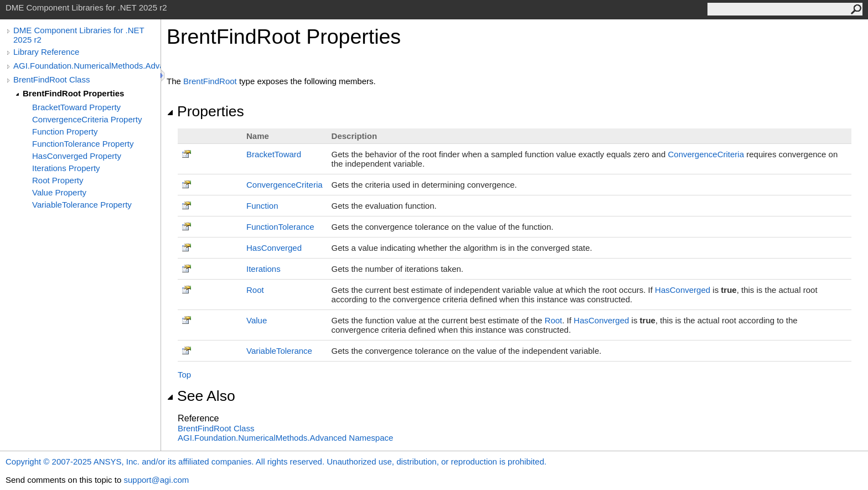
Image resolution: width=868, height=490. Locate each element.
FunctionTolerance (280, 227)
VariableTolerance (279, 351)
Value (257, 320)
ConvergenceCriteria (706, 154)
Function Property (65, 131)
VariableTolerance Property (82, 205)
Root (255, 290)
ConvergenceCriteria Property (87, 119)
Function (262, 206)
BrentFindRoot (210, 81)
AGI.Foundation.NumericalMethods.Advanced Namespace (285, 438)
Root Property (58, 180)
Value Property (59, 192)
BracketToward (274, 154)
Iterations (263, 269)
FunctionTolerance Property (83, 144)
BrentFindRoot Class (51, 79)
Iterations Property (66, 168)
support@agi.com (156, 480)
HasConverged (274, 248)
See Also (201, 396)
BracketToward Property (76, 107)
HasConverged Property (77, 156)
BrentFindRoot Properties (73, 93)
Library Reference (46, 52)
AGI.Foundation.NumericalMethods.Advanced (87, 66)
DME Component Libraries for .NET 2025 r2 (79, 35)
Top (184, 375)
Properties (205, 111)
